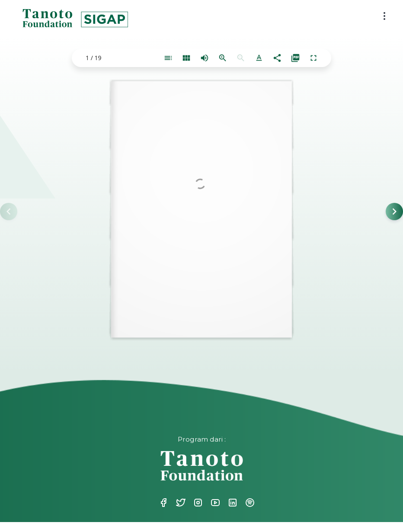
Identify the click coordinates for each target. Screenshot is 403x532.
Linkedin (232, 503)
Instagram (197, 503)
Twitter (180, 503)
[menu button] (384, 16)
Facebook (163, 503)
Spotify (249, 503)
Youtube (214, 503)
